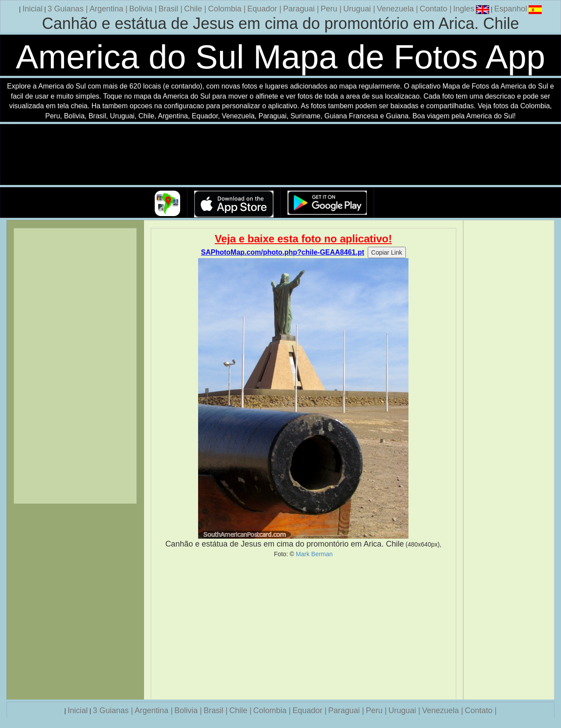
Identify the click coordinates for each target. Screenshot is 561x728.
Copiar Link (387, 252)
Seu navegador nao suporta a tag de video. (280, 155)
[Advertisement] (304, 629)
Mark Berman (314, 554)
